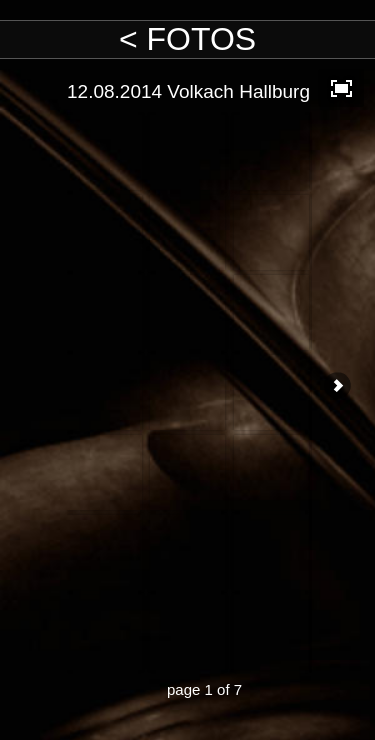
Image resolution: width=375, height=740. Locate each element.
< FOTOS (187, 39)
